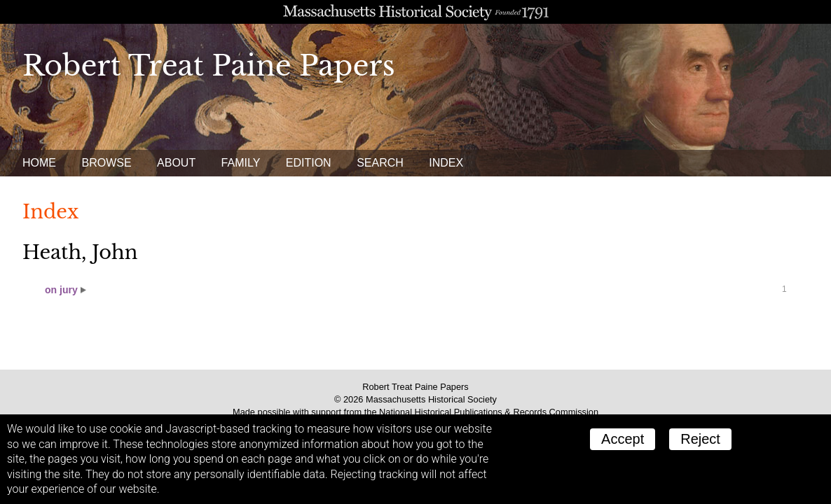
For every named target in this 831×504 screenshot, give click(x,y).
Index (446, 163)
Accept (623, 439)
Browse (106, 163)
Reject (700, 439)
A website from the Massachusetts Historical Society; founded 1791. (415, 12)
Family (241, 163)
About (176, 163)
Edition (309, 163)
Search (380, 163)
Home (39, 163)
